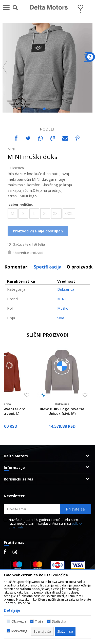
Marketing (19, 631)
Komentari (16, 267)
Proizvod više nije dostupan (38, 231)
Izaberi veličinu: (21, 204)
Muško (63, 308)
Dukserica (16, 168)
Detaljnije (12, 610)
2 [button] (50, 110)
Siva (61, 318)
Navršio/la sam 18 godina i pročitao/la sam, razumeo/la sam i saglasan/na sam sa (46, 524)
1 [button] (45, 110)
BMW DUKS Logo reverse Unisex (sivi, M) (62, 411)
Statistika (59, 621)
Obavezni (19, 621)
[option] (48, 68)
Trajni (39, 621)
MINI (62, 299)
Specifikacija (48, 267)
